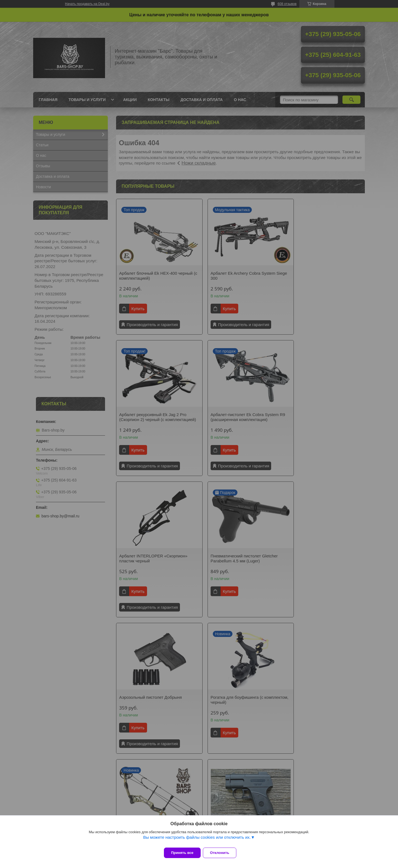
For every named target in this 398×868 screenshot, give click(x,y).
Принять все (182, 853)
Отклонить (223, 853)
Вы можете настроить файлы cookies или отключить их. (197, 841)
